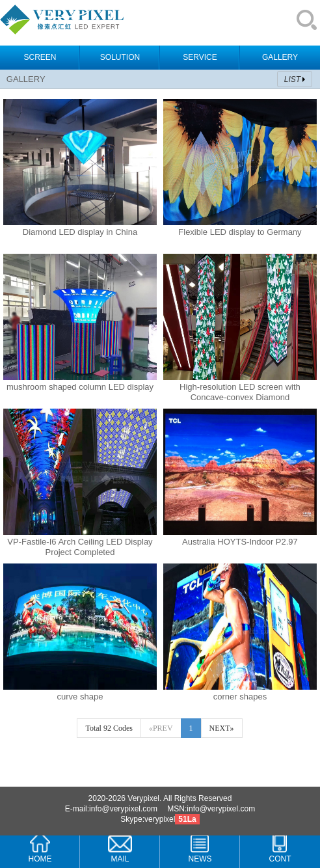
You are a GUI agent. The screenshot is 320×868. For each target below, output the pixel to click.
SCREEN (40, 57)
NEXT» (222, 728)
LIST (292, 79)
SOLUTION (120, 57)
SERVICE (200, 57)
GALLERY (280, 57)
